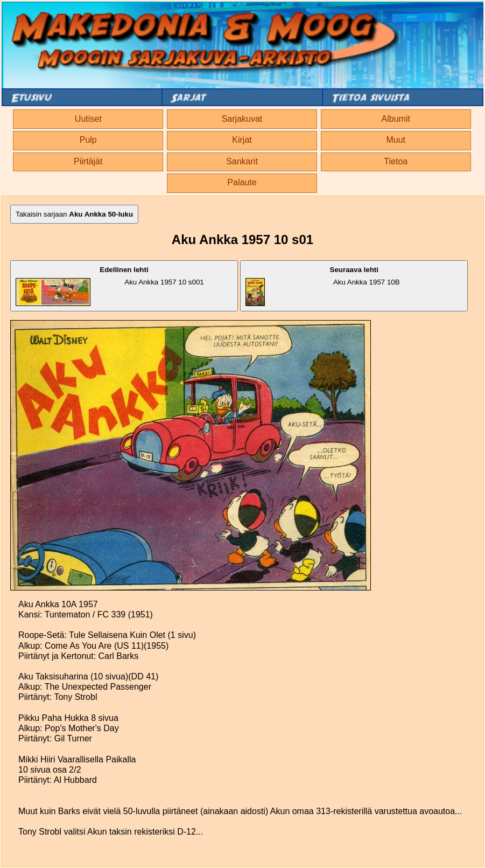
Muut (396, 140)
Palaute (242, 182)
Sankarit (242, 161)
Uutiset (88, 119)
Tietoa (396, 161)
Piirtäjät (88, 161)
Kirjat (242, 140)
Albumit (396, 119)
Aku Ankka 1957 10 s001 (110, 286)
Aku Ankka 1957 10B (322, 286)
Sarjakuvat (242, 119)
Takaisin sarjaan (74, 214)
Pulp (88, 140)
